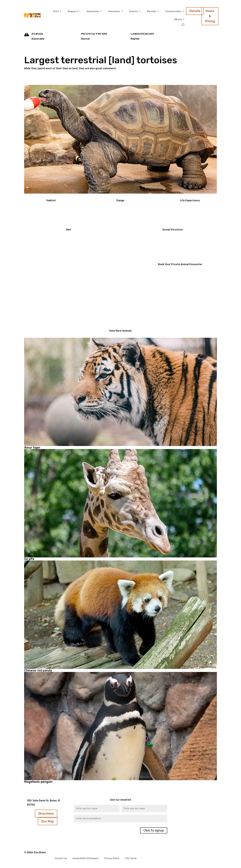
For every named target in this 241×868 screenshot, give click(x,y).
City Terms (131, 859)
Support (73, 11)
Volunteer (114, 11)
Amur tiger (32, 448)
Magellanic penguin (38, 782)
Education (93, 11)
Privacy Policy (112, 859)
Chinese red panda (38, 670)
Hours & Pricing (210, 16)
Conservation (173, 11)
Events (134, 11)
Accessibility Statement (86, 859)
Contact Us (61, 859)
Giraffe (29, 559)
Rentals (152, 11)
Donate (195, 11)
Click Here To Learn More (55, 304)
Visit (56, 11)
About (178, 19)
